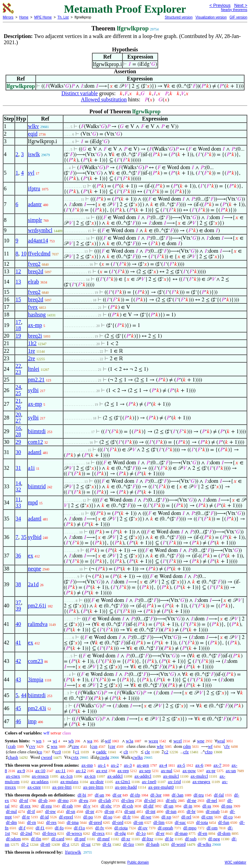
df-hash (153, 844)
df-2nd (26, 833)
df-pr (90, 811)
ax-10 (40, 771)
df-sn (70, 811)
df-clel (150, 800)
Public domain (138, 862)
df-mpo (190, 828)
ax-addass (40, 782)
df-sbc (106, 806)
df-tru (199, 795)
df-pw (51, 811)
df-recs (98, 833)
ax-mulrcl (199, 776)
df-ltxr (148, 839)
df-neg (214, 839)
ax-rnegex (201, 782)
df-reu (46, 806)
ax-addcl (115, 776)
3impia (36, 680)
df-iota (202, 822)
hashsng (37, 315)
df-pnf (80, 839)
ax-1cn (66, 776)
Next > (241, 5)
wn (39, 741)
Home (24, 17)
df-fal (219, 795)
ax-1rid (175, 782)
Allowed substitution (104, 99)
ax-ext (102, 771)
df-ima (73, 822)
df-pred (95, 822)
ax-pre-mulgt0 (161, 787)
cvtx (75, 757)
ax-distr (97, 782)
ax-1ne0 (149, 782)
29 (18, 442)
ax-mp (35, 325)
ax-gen (143, 765)
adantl (35, 452)
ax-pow (189, 771)
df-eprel (66, 817)
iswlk (34, 154)
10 (24, 254)
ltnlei (34, 369)
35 (24, 537)
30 (18, 452)
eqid (33, 134)
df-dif (148, 806)
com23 (36, 661)
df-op (109, 811)
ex (31, 556)
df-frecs (49, 833)
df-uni (130, 811)
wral (221, 741)
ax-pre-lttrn (93, 787)
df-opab (213, 811)
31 (18, 468)
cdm (187, 746)
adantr (35, 204)
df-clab (105, 800)
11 (18, 499)
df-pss (227, 806)
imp (32, 721)
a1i (32, 468)
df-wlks (204, 844)
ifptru (34, 188)
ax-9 (21, 771)
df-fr (127, 817)
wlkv (34, 126)
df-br (191, 811)
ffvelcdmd (39, 254)
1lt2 (32, 343)
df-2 (25, 844)
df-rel (186, 817)
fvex (33, 307)
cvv (32, 746)
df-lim (159, 822)
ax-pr (211, 771)
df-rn (32, 822)
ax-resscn (40, 776)
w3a (130, 741)
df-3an (178, 795)
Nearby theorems (234, 10)
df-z (66, 844)
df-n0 (45, 844)
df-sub (191, 839)
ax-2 (115, 765)
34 (18, 519)
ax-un (231, 771)
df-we (146, 817)
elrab (34, 282)
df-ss (207, 806)
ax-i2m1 (123, 782)
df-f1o (79, 828)
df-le (169, 839)
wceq (153, 741)
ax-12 (81, 771)
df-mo (63, 800)
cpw (75, 746)
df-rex (25, 806)
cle (147, 752)
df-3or (156, 795)
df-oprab (165, 828)
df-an (99, 795)
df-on (138, 822)
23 (18, 372)
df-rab (68, 806)
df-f (22, 828)
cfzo (209, 752)
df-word (178, 844)
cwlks (138, 757)
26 (18, 407)
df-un (168, 806)
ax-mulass (69, 782)
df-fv (100, 828)
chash (13, 757)
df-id (44, 817)
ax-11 (61, 771)
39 (18, 609)
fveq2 (34, 264)
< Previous (220, 5)
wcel (177, 741)
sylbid (35, 537)
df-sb (43, 800)
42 (18, 661)
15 (18, 299)
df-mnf (104, 839)
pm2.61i (37, 606)
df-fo (59, 828)
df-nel (212, 800)
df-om (212, 828)
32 (18, 489)
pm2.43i (37, 708)
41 (18, 643)
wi (55, 741)
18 (18, 328)
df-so (108, 817)
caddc (102, 752)
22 (18, 366)
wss (54, 746)
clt (126, 752)
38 (18, 584)
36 (18, 556)
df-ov (143, 828)
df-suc (180, 822)
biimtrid (37, 486)
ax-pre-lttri (62, 787)
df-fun (224, 822)
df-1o (141, 833)
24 (18, 387)
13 (18, 282)
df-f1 (40, 828)
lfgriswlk (73, 852)
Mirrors (8, 17)
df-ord (118, 822)
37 (18, 602)
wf (210, 746)
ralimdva (38, 624)
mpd (33, 502)
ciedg (104, 757)
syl (31, 173)
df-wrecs (74, 833)
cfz (186, 752)
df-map (181, 833)
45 (18, 708)
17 (18, 322)
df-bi (82, 795)
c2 (166, 752)
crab (12, 746)
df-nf (24, 800)
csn (94, 746)
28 (18, 434)
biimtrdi (37, 431)
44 (24, 695)
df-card (58, 839)
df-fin (36, 839)
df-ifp (135, 795)
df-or (117, 795)
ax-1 (102, 765)
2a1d (33, 584)
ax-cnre (34, 787)
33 (18, 506)
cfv (227, 746)
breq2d (36, 271)
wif (108, 741)
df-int (150, 811)
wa (90, 741)
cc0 (58, 752)
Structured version (178, 17)
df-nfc (171, 800)
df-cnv (207, 817)
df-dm (11, 822)
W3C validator (235, 862)
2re (32, 358)
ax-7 (217, 765)
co (40, 752)
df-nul (11, 811)
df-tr (26, 817)
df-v (87, 806)
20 (18, 414)
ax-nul (166, 771)
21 (18, 401)
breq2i (35, 336)
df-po (88, 817)
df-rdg (120, 833)
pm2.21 (36, 380)
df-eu (84, 800)
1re (32, 351)
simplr (35, 220)
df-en (203, 833)
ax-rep (123, 771)
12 (18, 271)
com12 (36, 442)
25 (18, 393)
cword (47, 757)
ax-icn (90, 776)
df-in (188, 806)
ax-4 (163, 765)
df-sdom (13, 839)
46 (18, 721)
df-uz (86, 844)
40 (18, 624)
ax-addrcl (143, 776)
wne (201, 741)
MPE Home (43, 17)
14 (18, 483)
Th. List (63, 17)
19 (18, 336)
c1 (77, 752)
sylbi (33, 390)
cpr (113, 746)
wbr (160, 746)
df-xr (126, 839)
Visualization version (211, 17)
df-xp (166, 817)
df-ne (192, 800)
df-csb (128, 806)
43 (18, 680)
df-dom (224, 833)
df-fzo (129, 844)
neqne (35, 569)
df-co (228, 817)
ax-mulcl (171, 776)
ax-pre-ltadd (126, 787)
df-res (51, 822)
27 (18, 421)
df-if (31, 811)
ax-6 (199, 765)
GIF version (238, 17)
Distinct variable (80, 93)
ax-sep (145, 771)
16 (18, 428)
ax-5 (181, 765)
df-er (160, 833)
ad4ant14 (38, 241)
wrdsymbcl (40, 230)
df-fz (107, 844)
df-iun (171, 811)
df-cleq (128, 800)
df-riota (121, 828)
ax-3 (128, 765)
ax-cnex (13, 776)
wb (71, 741)
